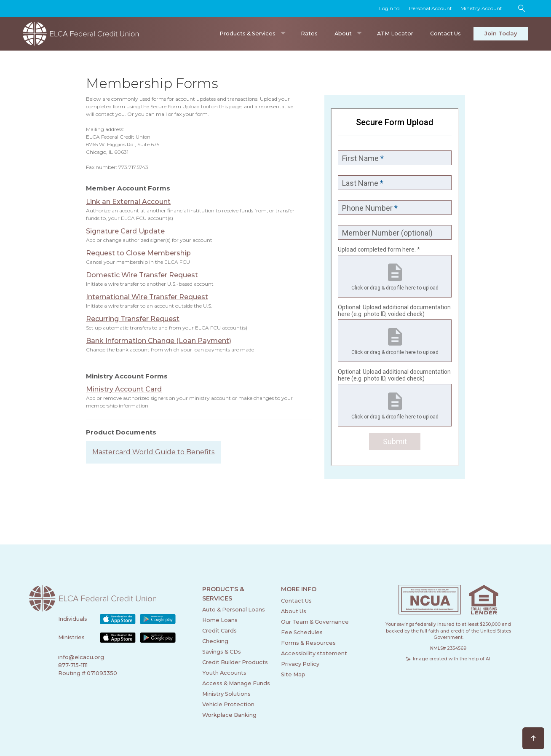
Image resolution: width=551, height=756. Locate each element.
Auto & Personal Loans (234, 610)
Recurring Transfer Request (133, 319)
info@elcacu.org (81, 657)
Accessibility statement (314, 653)
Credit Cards (219, 631)
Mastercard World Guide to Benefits (153, 452)
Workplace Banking (229, 715)
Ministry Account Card (124, 389)
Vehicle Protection (228, 704)
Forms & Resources (308, 643)
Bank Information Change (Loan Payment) (159, 341)
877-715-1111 (73, 665)
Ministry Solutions (226, 694)
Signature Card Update (125, 231)
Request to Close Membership (138, 253)
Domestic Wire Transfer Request (142, 275)
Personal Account (431, 8)
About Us (294, 611)
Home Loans (220, 620)
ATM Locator (395, 34)
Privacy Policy (300, 664)
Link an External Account (128, 202)
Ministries (71, 637)
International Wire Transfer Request (147, 297)
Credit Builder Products (235, 662)
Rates (309, 34)
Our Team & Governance (315, 622)
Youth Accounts (224, 673)
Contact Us (445, 34)
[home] (84, 34)
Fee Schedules (302, 632)
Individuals (73, 619)
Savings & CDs (222, 652)
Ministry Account (481, 8)
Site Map (293, 674)
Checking (215, 641)
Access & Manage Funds (236, 683)
